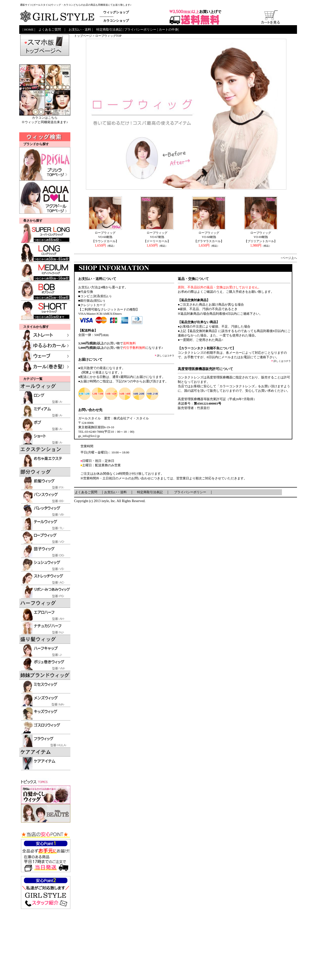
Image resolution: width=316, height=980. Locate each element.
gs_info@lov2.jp (89, 436)
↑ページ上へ (289, 258)
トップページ (83, 36)
